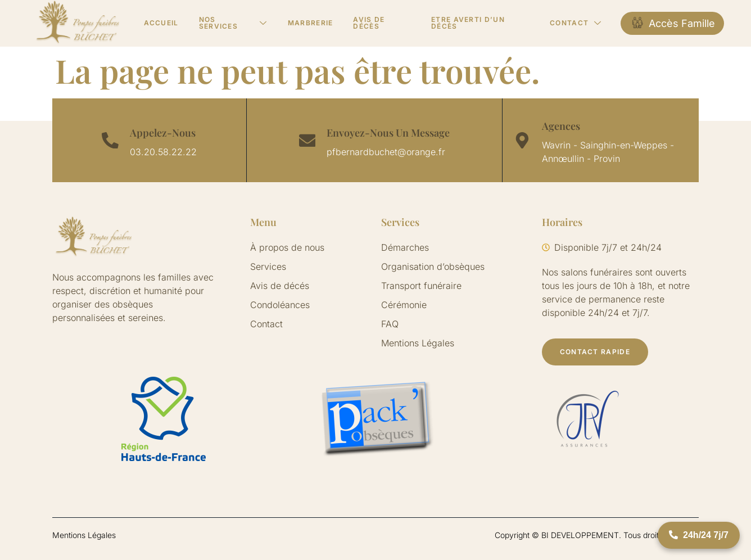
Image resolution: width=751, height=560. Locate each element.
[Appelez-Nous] (110, 140)
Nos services (234, 23)
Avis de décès (369, 23)
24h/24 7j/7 (699, 535)
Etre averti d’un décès (468, 23)
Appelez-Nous (163, 133)
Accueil (162, 23)
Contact (575, 23)
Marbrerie (311, 23)
